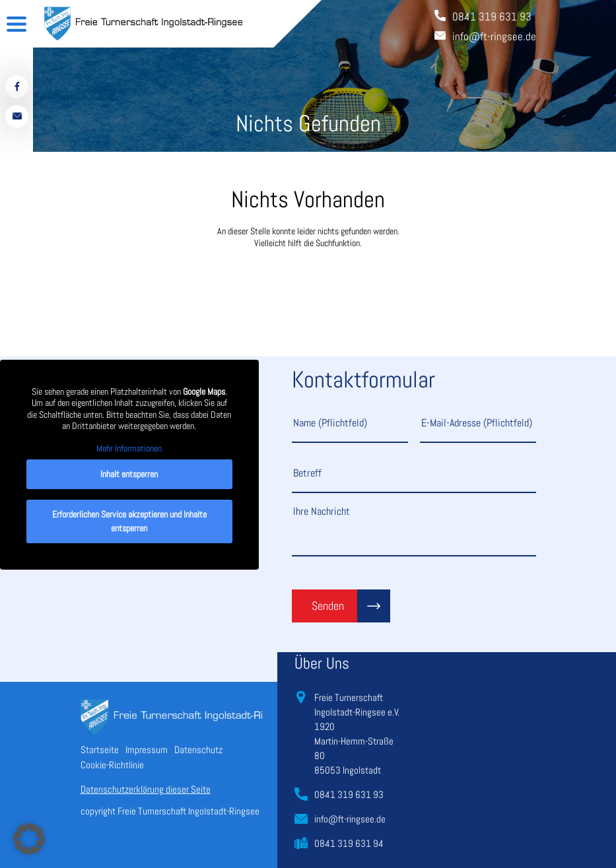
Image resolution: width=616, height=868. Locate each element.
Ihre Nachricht (414, 530)
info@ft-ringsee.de (350, 819)
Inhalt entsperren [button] (129, 474)
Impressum (147, 750)
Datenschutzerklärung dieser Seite (146, 789)
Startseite (100, 750)
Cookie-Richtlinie (112, 765)
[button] (29, 839)
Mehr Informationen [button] (129, 449)
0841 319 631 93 (349, 794)
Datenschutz (198, 750)
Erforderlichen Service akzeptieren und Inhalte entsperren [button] (129, 521)
